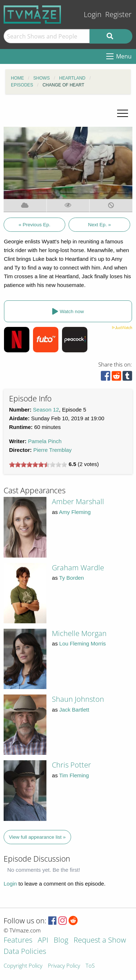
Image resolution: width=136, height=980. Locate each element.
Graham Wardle (78, 568)
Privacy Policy (64, 966)
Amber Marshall (78, 501)
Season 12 (46, 410)
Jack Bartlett (74, 710)
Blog (61, 941)
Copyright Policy (23, 966)
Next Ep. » (100, 225)
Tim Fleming (74, 775)
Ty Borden (71, 578)
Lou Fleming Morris (82, 643)
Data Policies (25, 952)
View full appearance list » (38, 837)
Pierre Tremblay (53, 450)
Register (118, 14)
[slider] (38, 465)
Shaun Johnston (78, 699)
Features (18, 941)
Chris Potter (71, 765)
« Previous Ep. (34, 225)
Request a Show (100, 941)
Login (93, 14)
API (43, 941)
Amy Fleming (75, 512)
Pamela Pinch (45, 441)
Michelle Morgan (79, 633)
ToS (90, 966)
